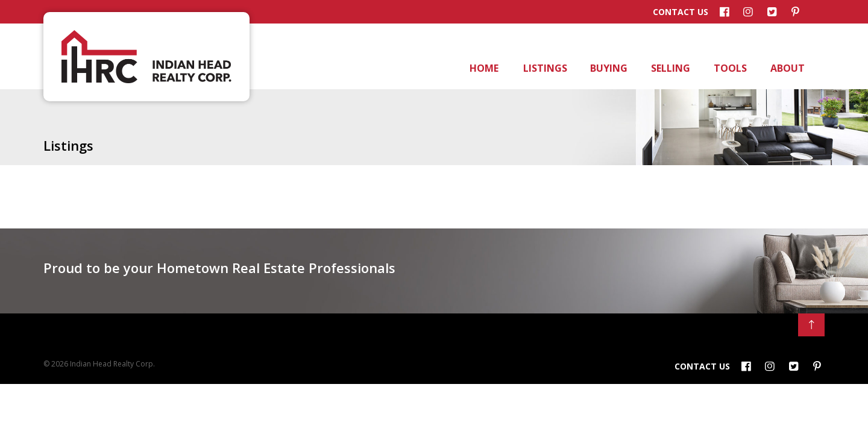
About (787, 68)
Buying (608, 68)
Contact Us (681, 12)
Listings (544, 68)
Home (483, 68)
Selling (670, 68)
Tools (729, 68)
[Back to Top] (811, 325)
